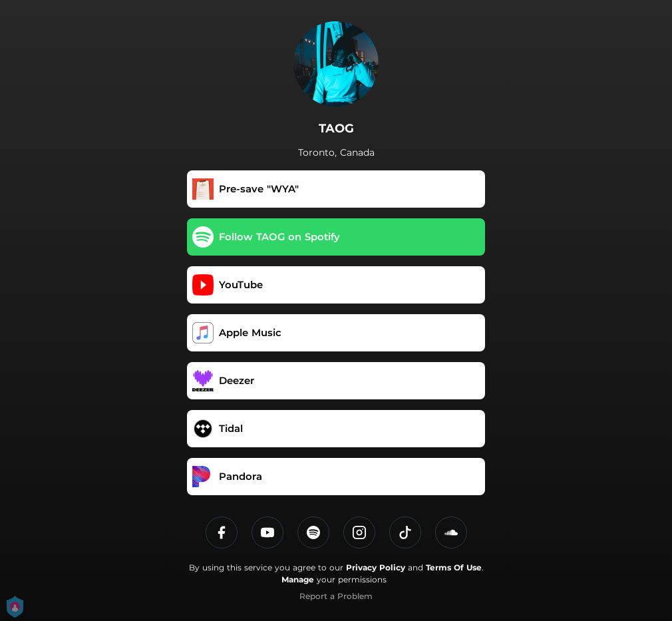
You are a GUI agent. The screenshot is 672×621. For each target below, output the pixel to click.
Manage (298, 579)
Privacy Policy (376, 567)
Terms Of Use (454, 567)
